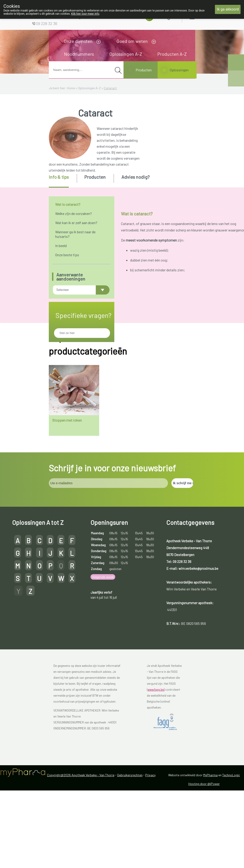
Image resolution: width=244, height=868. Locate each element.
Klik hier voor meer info (85, 14)
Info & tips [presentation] (59, 177)
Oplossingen (179, 70)
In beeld (61, 246)
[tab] (62, 181)
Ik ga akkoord (228, 9)
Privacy (150, 837)
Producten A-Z (172, 54)
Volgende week (103, 639)
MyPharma (210, 837)
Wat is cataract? (68, 204)
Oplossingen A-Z (126, 54)
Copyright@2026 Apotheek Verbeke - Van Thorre (81, 837)
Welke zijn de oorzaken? (74, 213)
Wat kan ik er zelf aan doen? (76, 223)
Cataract (110, 88)
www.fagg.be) (156, 752)
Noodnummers (79, 54)
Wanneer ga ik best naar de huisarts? (75, 234)
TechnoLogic (231, 837)
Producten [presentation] (95, 177)
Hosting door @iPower (204, 846)
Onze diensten (78, 41)
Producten (144, 70)
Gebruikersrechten (130, 837)
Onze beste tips (67, 255)
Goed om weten (132, 41)
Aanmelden (208, 16)
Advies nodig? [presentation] (136, 177)
